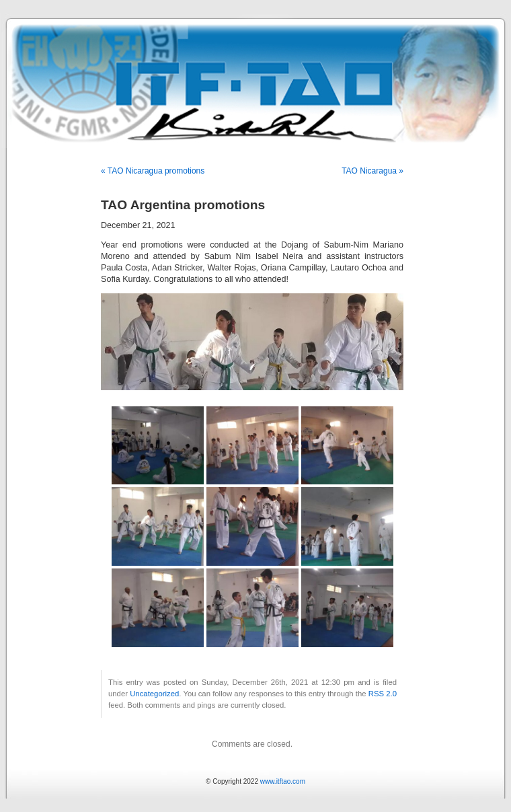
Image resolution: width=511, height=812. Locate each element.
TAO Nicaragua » (372, 171)
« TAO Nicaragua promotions (153, 171)
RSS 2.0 (383, 694)
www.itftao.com (283, 781)
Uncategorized (154, 694)
